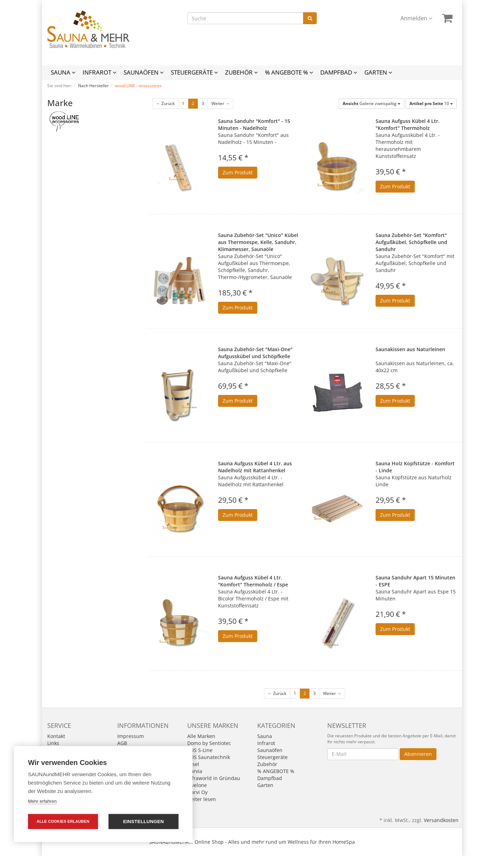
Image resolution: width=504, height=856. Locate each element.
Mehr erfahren (42, 801)
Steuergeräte (194, 72)
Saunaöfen (144, 72)
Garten (378, 72)
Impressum (131, 736)
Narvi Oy (197, 792)
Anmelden (416, 18)
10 (431, 103)
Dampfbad (339, 72)
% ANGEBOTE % (289, 72)
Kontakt (56, 736)
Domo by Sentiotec (209, 743)
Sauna (63, 72)
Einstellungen (144, 822)
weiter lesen (202, 799)
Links (53, 743)
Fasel (193, 764)
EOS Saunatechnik (209, 757)
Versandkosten (441, 820)
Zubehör (241, 72)
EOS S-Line (200, 750)
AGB (122, 743)
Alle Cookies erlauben (63, 821)
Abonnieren (418, 754)
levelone (197, 785)
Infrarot (100, 72)
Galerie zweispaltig (372, 103)
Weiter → (220, 103)
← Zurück (165, 103)
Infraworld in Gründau (214, 778)
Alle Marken (201, 736)
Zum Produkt (238, 172)
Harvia (195, 771)
